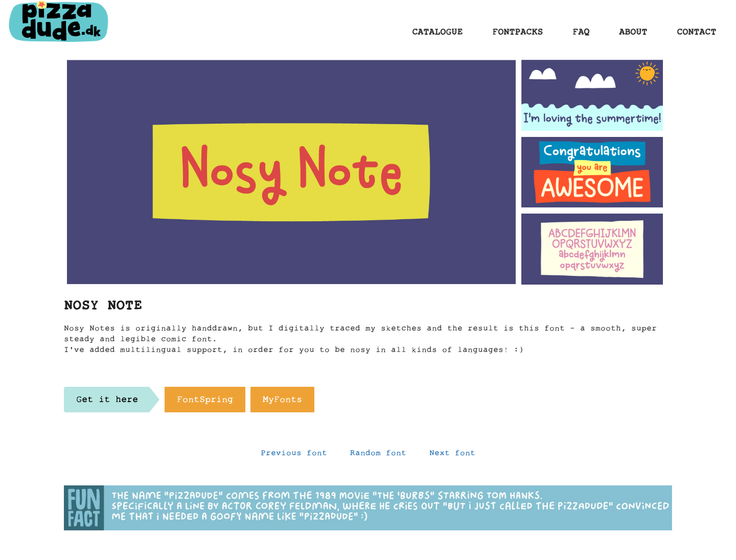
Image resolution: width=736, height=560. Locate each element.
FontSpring (205, 402)
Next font (452, 455)
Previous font (294, 455)
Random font (378, 455)
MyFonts (282, 402)
